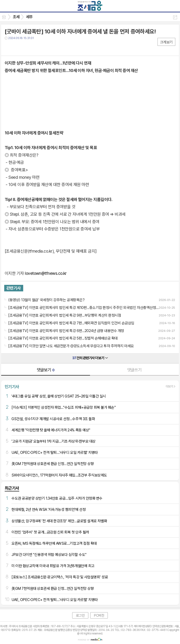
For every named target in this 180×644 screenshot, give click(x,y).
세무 (29, 17)
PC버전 (99, 615)
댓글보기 (46, 370)
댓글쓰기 (135, 370)
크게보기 (166, 42)
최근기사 (12, 488)
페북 (9, 48)
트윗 (18, 48)
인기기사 (12, 387)
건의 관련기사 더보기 (90, 358)
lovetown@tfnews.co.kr (46, 273)
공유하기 (175, 17)
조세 (16, 17)
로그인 (80, 615)
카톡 (28, 48)
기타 (37, 48)
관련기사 (14, 288)
